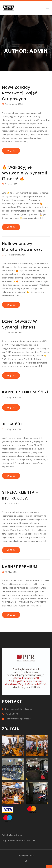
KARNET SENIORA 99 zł (25, 392)
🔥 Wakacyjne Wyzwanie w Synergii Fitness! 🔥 (25, 173)
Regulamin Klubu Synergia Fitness (19, 841)
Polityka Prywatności (12, 835)
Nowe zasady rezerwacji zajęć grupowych (20, 93)
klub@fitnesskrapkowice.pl (17, 719)
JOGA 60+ (13, 424)
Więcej (11, 151)
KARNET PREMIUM (20, 567)
